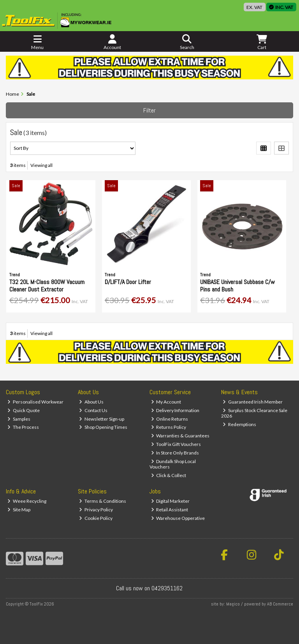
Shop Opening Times (103, 427)
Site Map (19, 510)
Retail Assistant (170, 510)
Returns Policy (169, 427)
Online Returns (170, 419)
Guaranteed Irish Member (253, 402)
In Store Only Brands (175, 453)
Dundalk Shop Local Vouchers (173, 464)
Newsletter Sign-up (102, 419)
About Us (91, 402)
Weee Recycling (27, 501)
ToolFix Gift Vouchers (176, 444)
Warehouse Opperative (178, 518)
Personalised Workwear (35, 402)
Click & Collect (169, 475)
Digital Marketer (171, 501)
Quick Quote (24, 410)
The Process (23, 427)
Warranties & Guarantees (180, 436)
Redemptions (239, 424)
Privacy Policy (96, 510)
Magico (233, 604)
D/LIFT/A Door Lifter (128, 282)
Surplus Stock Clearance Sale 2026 (254, 413)
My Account (166, 402)
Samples (19, 419)
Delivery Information (175, 410)
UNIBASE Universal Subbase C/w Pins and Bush (237, 286)
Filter (149, 110)
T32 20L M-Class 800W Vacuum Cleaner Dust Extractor (47, 286)
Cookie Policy (96, 518)
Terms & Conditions (103, 501)
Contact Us (93, 410)
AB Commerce (280, 604)
